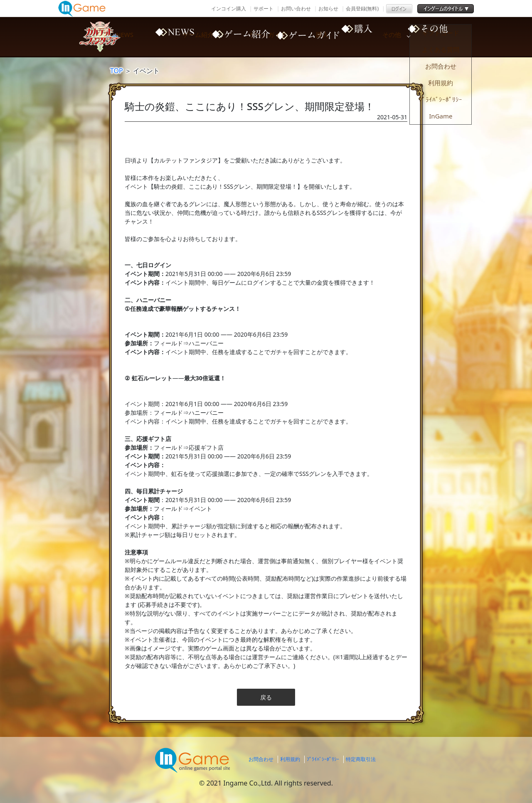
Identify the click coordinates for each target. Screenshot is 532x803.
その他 (449, 37)
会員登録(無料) (362, 9)
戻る (266, 697)
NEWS (166, 37)
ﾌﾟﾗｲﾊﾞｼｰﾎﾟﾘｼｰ (323, 759)
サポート (264, 9)
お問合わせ (261, 759)
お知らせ (328, 9)
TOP (117, 71)
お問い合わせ (296, 9)
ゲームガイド (308, 37)
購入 (378, 37)
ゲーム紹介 (237, 37)
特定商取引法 (361, 759)
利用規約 (290, 759)
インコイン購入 (229, 9)
